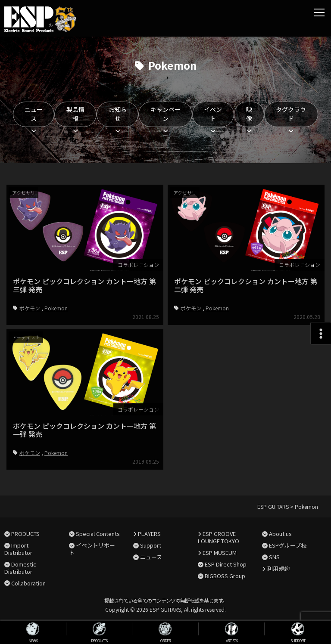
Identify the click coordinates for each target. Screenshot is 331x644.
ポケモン (30, 308)
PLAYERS (149, 534)
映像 (249, 114)
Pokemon (56, 308)
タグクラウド (291, 114)
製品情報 (75, 114)
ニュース (34, 114)
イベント (213, 114)
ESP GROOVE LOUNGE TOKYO (219, 537)
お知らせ (118, 114)
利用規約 (278, 568)
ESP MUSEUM (220, 553)
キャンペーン (165, 114)
